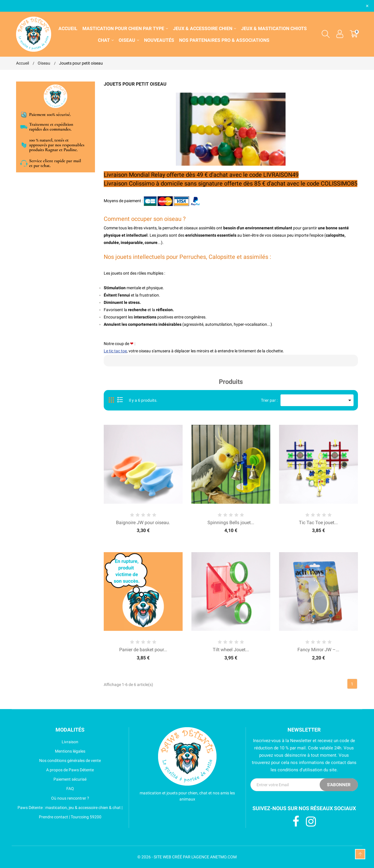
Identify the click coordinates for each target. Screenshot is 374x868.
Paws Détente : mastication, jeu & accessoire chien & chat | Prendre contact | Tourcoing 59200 (69, 812)
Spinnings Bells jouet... (231, 523)
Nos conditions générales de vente (58, 760)
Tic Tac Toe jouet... (318, 523)
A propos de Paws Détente (55, 770)
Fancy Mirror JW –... (318, 650)
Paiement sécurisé (51, 779)
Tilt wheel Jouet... (231, 650)
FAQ (45, 789)
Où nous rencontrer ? (53, 798)
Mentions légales (51, 751)
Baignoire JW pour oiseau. (143, 523)
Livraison (47, 742)
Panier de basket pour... (143, 650)
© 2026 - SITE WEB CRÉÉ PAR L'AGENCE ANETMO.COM (187, 857)
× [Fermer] (367, 6)
